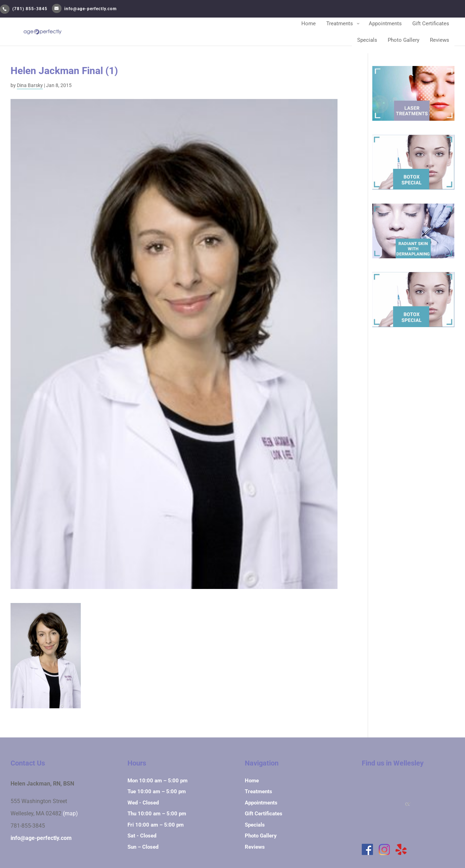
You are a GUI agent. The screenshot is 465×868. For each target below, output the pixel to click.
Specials (255, 825)
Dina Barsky (30, 85)
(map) (70, 814)
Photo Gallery (261, 836)
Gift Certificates (264, 814)
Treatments (258, 791)
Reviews (255, 847)
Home (252, 781)
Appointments (261, 803)
